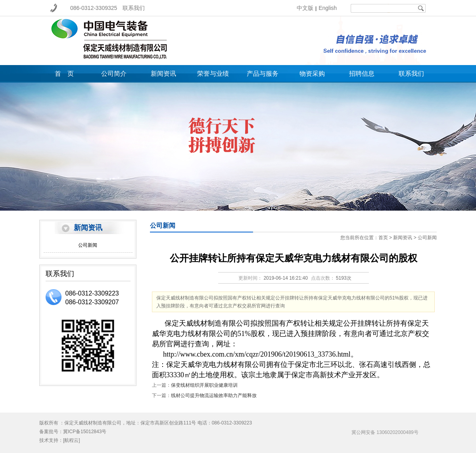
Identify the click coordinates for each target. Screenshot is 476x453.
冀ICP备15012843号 (85, 432)
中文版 (305, 8)
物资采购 (312, 74)
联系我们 (134, 8)
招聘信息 (362, 74)
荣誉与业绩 (213, 74)
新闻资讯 (163, 74)
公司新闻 (88, 245)
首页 (383, 238)
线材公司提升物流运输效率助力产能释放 (214, 395)
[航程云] (72, 440)
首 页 (64, 74)
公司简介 (114, 74)
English (328, 8)
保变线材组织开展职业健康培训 (204, 385)
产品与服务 (263, 74)
